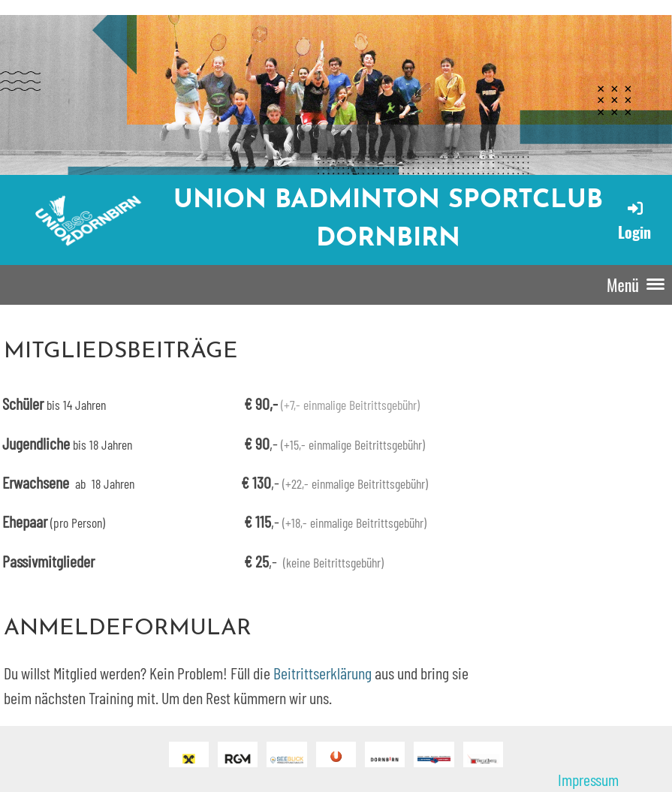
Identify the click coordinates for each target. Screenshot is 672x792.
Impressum (588, 779)
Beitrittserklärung (322, 673)
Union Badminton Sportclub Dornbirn (388, 220)
